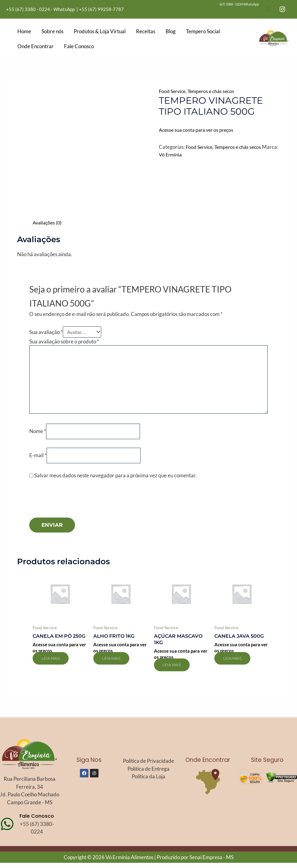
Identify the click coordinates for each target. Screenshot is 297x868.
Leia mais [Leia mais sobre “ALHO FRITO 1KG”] (115, 663)
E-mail (38, 459)
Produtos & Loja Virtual (100, 31)
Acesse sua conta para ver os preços (199, 130)
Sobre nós (52, 31)
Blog (171, 31)
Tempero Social (203, 31)
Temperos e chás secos (215, 91)
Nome (38, 435)
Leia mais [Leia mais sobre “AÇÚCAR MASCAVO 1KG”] (176, 670)
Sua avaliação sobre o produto (64, 342)
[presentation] (76, 507)
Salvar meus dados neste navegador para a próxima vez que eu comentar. (115, 480)
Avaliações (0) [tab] (48, 222)
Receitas (146, 31)
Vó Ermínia (188, 154)
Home (24, 31)
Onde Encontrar (36, 46)
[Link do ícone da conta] (268, 9)
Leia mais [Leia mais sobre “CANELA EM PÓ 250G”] (55, 670)
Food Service (173, 91)
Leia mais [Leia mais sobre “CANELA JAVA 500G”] (236, 663)
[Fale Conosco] (7, 829)
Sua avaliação (46, 332)
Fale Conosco (79, 46)
